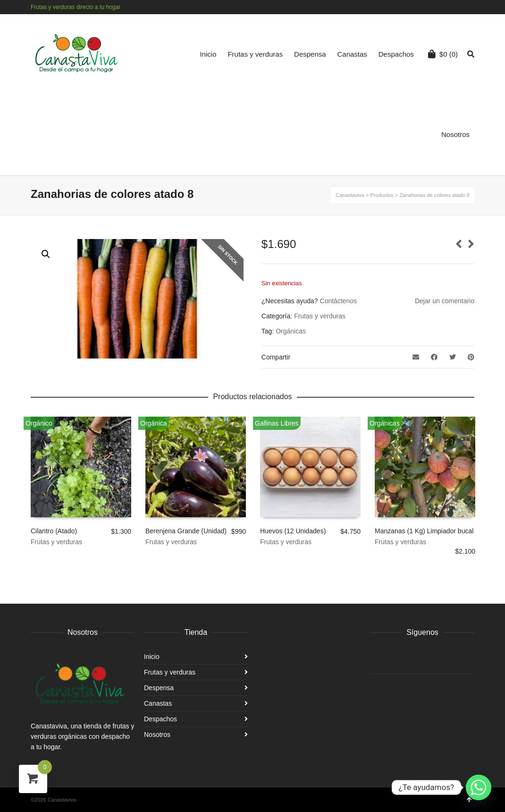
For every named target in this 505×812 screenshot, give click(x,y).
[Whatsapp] (479, 787)
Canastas (352, 54)
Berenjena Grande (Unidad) (186, 531)
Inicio (208, 54)
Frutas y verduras (255, 54)
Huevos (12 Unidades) (293, 531)
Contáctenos (339, 301)
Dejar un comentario (445, 301)
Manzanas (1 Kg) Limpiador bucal (424, 531)
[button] (46, 254)
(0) (443, 54)
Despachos (396, 54)
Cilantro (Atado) (54, 531)
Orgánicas (291, 331)
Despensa (310, 54)
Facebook (460, 7)
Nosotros (455, 134)
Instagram (473, 7)
